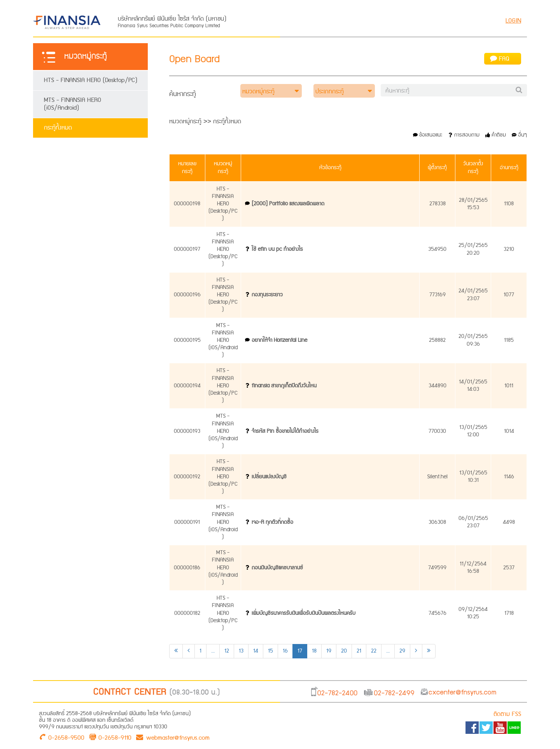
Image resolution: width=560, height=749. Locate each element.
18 (314, 651)
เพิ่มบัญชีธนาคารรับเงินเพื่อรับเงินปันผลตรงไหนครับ (304, 613)
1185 (509, 340)
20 (344, 651)
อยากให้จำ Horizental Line (279, 340)
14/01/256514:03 (473, 386)
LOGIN (513, 21)
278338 (437, 204)
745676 (437, 613)
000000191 (187, 522)
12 (227, 651)
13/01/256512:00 (473, 431)
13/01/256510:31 (473, 477)
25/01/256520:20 (473, 249)
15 (270, 651)
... (213, 651)
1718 (509, 613)
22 (374, 651)
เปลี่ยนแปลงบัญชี (269, 477)
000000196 (187, 295)
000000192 (187, 477)
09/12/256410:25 (473, 613)
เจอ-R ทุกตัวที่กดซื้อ (272, 522)
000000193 (187, 431)
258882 (437, 340)
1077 (509, 295)
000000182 (187, 613)
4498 (509, 522)
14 (256, 651)
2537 (509, 568)
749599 (437, 568)
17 (300, 651)
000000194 (187, 386)
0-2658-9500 (66, 737)
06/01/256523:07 (473, 522)
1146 (509, 477)
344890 (437, 386)
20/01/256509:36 (473, 340)
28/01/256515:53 (473, 204)
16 (285, 651)
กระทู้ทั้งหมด (58, 128)
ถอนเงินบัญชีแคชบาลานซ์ (277, 568)
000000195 (187, 340)
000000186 (187, 568)
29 (402, 651)
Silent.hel (437, 477)
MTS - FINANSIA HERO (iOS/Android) (73, 104)
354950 (437, 249)
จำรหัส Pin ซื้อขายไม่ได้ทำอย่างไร (285, 431)
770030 (437, 431)
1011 (509, 386)
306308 (437, 522)
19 (329, 651)
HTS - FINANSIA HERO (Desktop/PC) (91, 80)
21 (359, 651)
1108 (509, 204)
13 (241, 651)
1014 (509, 431)
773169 (437, 295)
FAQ (500, 59)
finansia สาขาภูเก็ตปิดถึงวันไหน (284, 386)
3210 (509, 249)
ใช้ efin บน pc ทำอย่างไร (277, 249)
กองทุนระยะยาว (267, 295)
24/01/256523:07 (473, 295)
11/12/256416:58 (473, 568)
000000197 (187, 249)
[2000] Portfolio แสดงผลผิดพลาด (288, 204)
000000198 (187, 204)
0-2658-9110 (115, 737)
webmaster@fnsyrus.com (173, 737)
